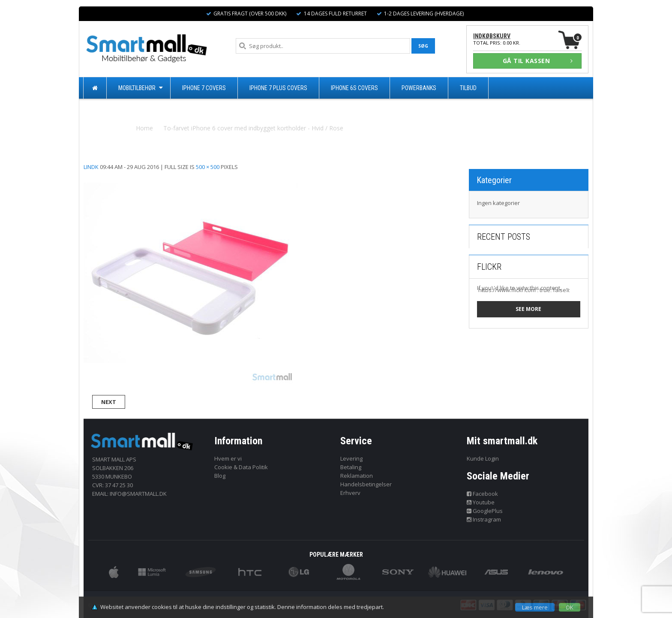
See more (528, 309)
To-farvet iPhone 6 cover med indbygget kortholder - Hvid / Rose (253, 128)
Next (109, 402)
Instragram (484, 519)
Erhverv (350, 493)
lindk (91, 167)
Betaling (351, 467)
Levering (351, 458)
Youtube (481, 502)
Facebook (483, 494)
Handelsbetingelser (366, 484)
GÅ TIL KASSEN (538, 61)
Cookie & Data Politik (241, 467)
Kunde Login (483, 458)
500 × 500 (208, 167)
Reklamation (357, 476)
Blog (220, 476)
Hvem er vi (228, 458)
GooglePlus (485, 511)
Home (144, 128)
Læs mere (535, 607)
